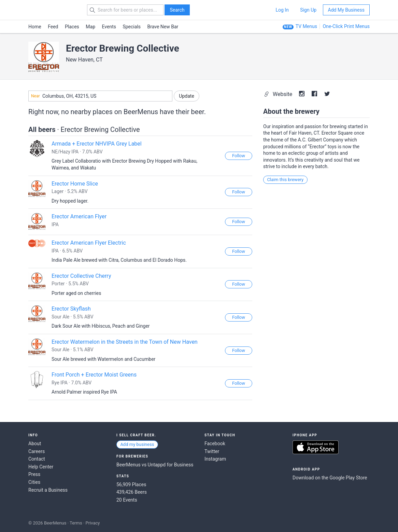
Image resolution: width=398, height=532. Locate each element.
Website (279, 94)
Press (34, 474)
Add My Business (346, 10)
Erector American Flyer (79, 216)
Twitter (212, 451)
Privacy (93, 523)
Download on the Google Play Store (330, 478)
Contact (37, 459)
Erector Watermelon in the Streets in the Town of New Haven (125, 342)
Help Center (41, 467)
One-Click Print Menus (346, 26)
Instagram (215, 459)
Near (35, 96)
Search (177, 10)
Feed (53, 27)
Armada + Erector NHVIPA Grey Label (97, 144)
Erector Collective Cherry (81, 276)
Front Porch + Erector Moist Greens (94, 375)
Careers (37, 451)
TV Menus (306, 26)
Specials (132, 27)
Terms (76, 523)
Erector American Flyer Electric (89, 243)
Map (90, 27)
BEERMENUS (53, 10)
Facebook (215, 444)
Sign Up (308, 10)
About (35, 444)
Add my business (137, 444)
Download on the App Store (316, 447)
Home (35, 27)
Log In (282, 10)
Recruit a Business (48, 490)
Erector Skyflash (71, 309)
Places (72, 27)
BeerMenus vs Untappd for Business (155, 465)
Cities (34, 482)
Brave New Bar (163, 27)
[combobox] (100, 96)
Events (109, 27)
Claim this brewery (285, 180)
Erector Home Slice (75, 184)
